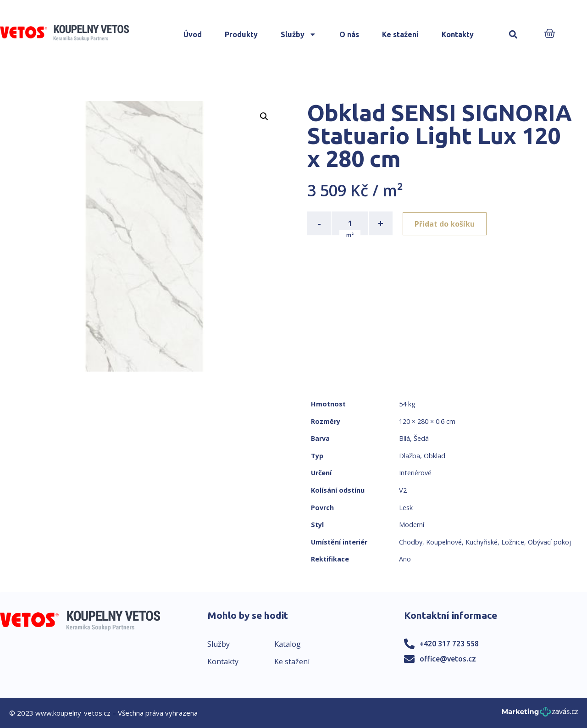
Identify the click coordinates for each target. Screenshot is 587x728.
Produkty (241, 34)
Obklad (435, 456)
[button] (513, 35)
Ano (405, 559)
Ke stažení (400, 34)
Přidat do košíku (446, 223)
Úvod (193, 34)
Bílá (404, 438)
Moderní (412, 525)
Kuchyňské (482, 542)
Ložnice (513, 542)
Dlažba (410, 456)
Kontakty (458, 34)
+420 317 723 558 (449, 644)
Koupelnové (444, 542)
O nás (349, 34)
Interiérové (415, 473)
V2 (403, 490)
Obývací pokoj (549, 542)
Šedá (421, 438)
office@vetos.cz (448, 659)
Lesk (406, 508)
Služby (299, 34)
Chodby (411, 542)
